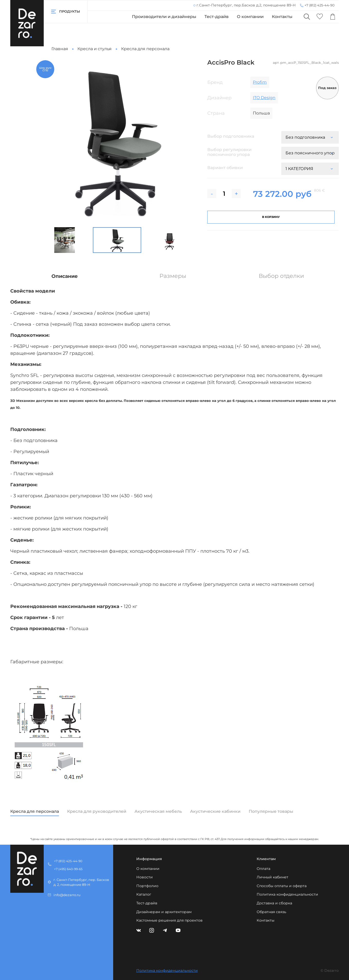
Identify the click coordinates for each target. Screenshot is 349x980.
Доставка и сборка (274, 903)
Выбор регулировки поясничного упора (230, 152)
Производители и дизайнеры (164, 17)
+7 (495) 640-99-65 (68, 869)
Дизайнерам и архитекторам (164, 912)
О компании (250, 17)
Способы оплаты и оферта (282, 886)
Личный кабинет (272, 877)
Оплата (263, 869)
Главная (60, 49)
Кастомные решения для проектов (169, 920)
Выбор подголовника (231, 136)
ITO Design (264, 98)
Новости (145, 877)
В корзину (271, 217)
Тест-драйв (217, 17)
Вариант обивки (225, 168)
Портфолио (147, 886)
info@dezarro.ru (67, 895)
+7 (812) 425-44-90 (320, 5)
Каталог (144, 895)
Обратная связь (271, 912)
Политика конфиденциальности (287, 895)
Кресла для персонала (145, 49)
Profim (260, 82)
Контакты (282, 17)
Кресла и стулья (95, 49)
